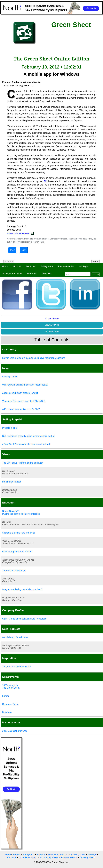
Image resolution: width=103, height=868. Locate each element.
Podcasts (12, 857)
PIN (46, 181)
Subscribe (9, 261)
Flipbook (41, 855)
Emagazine (29, 855)
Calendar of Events (28, 857)
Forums (17, 266)
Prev (12, 250)
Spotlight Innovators (12, 274)
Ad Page (84, 266)
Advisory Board (87, 857)
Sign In (96, 261)
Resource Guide (66, 266)
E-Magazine (47, 266)
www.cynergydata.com (18, 233)
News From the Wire (58, 855)
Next (24, 250)
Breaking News (78, 855)
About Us (46, 274)
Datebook (31, 266)
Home (5, 266)
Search (96, 274)
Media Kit (32, 274)
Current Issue (52, 318)
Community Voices (49, 857)
